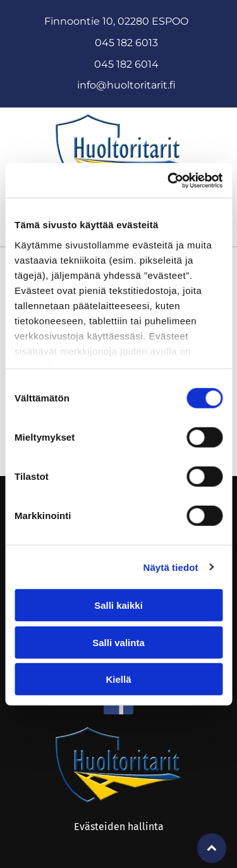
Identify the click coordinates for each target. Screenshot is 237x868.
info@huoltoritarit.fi (126, 85)
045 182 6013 (126, 43)
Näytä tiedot (171, 567)
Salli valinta (118, 642)
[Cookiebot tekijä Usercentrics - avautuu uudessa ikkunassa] (169, 180)
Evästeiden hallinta (119, 827)
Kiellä (118, 679)
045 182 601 (123, 64)
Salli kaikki (118, 605)
